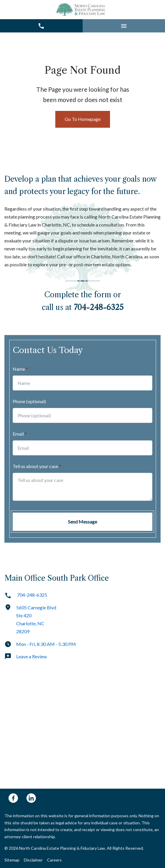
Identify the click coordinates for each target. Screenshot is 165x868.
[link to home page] (81, 10)
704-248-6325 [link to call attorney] (26, 595)
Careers (54, 860)
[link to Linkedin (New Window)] (31, 798)
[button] (124, 26)
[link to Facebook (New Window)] (13, 798)
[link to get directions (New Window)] (82, 622)
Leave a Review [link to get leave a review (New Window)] (26, 656)
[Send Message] (82, 522)
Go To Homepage (83, 119)
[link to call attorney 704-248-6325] (41, 26)
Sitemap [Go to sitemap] (12, 860)
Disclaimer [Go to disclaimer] (33, 860)
